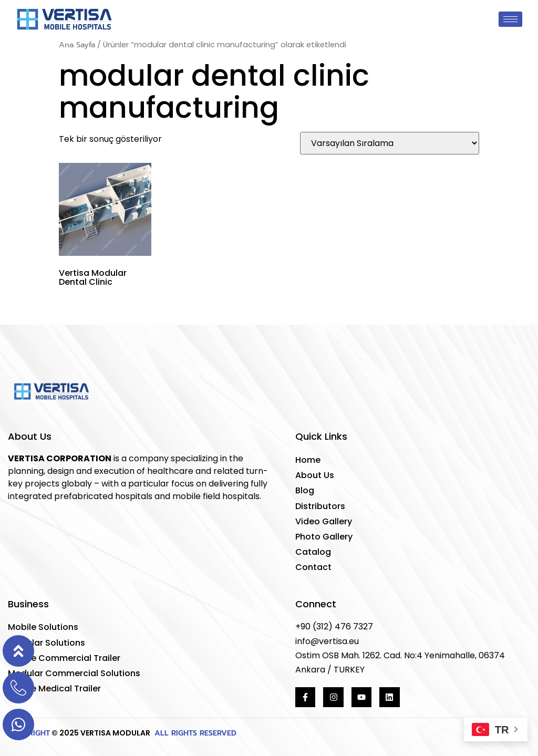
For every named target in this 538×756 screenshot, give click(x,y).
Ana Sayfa (77, 45)
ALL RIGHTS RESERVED (194, 733)
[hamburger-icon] (510, 19)
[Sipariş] (390, 143)
